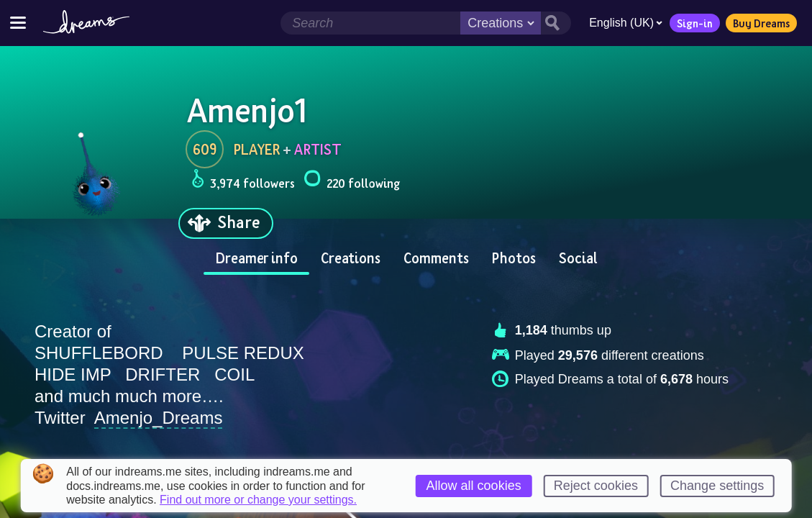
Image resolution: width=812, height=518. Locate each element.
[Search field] (370, 23)
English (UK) (626, 23)
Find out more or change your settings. (258, 500)
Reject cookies (596, 486)
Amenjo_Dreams (159, 418)
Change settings (717, 486)
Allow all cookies (474, 486)
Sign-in (695, 23)
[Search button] (556, 23)
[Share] (226, 223)
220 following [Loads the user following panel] (352, 181)
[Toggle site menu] (18, 23)
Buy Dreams (761, 23)
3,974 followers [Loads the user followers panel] (243, 181)
